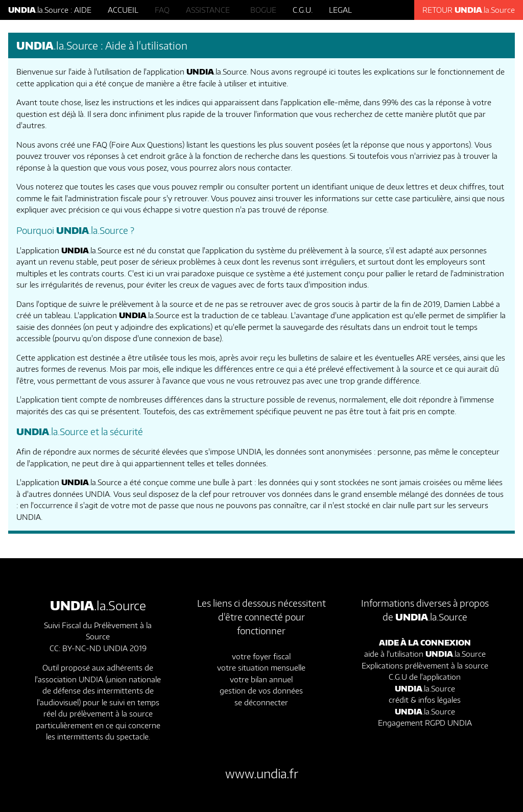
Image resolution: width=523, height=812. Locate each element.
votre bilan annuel (261, 679)
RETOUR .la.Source (469, 10)
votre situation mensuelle (261, 667)
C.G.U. (303, 10)
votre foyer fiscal (261, 656)
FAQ (162, 10)
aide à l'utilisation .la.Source (425, 654)
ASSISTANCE (210, 10)
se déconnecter (261, 702)
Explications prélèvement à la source (425, 665)
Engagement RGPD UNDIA (425, 723)
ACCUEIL (123, 10)
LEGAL (340, 10)
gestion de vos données (261, 690)
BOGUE (263, 10)
